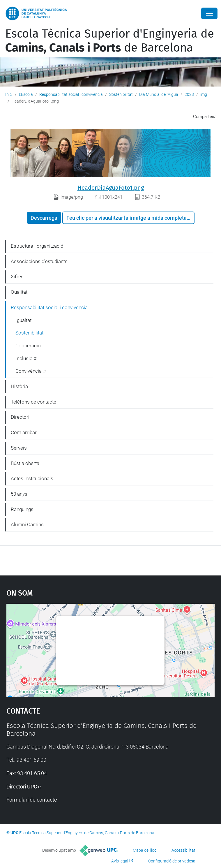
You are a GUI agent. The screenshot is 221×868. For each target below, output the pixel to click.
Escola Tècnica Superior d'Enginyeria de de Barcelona (110, 41)
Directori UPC (22, 787)
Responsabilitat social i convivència (71, 94)
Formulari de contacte (32, 800)
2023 (189, 94)
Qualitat (19, 292)
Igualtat (23, 320)
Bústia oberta (25, 463)
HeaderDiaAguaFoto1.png (111, 188)
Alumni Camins (27, 524)
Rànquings (22, 509)
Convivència (29, 371)
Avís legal (120, 861)
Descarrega (44, 218)
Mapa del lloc (145, 850)
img (204, 94)
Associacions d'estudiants (39, 261)
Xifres (17, 277)
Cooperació (28, 346)
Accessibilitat (183, 850)
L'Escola (26, 94)
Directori (20, 417)
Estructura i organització (37, 246)
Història (19, 386)
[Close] (209, 13)
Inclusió (24, 358)
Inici (9, 94)
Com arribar (24, 432)
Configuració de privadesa (172, 861)
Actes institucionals (32, 478)
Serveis (19, 448)
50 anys (19, 494)
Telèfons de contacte (33, 402)
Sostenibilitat (121, 94)
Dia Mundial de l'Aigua (159, 94)
